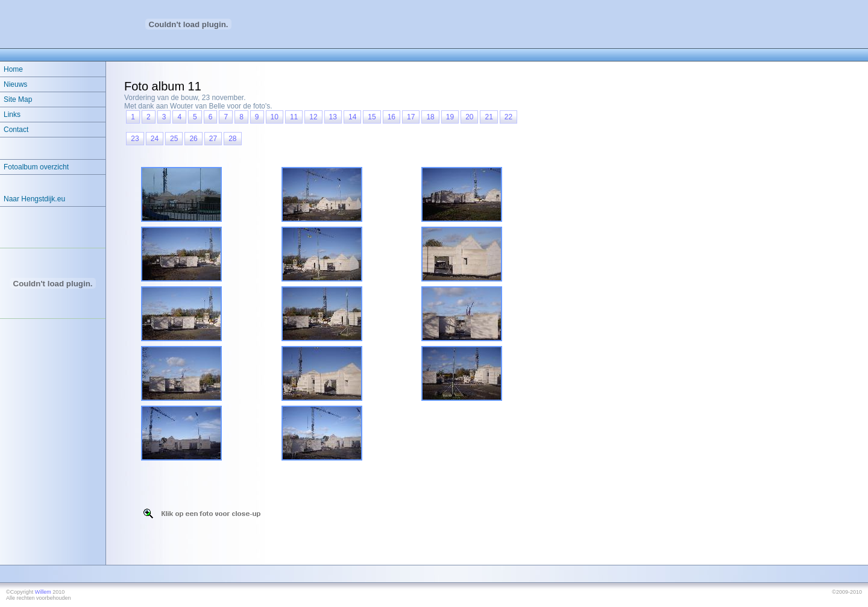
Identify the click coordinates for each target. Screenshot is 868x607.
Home (13, 69)
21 (489, 117)
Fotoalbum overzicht (36, 167)
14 (352, 117)
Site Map (18, 99)
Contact (16, 130)
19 (450, 117)
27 (213, 139)
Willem (43, 592)
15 (372, 117)
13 (333, 117)
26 (193, 139)
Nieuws (15, 84)
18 (430, 117)
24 (155, 139)
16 (392, 117)
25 (174, 139)
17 (411, 117)
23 (135, 139)
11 (294, 117)
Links (12, 115)
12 (313, 117)
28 (232, 139)
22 (508, 117)
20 (469, 117)
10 (275, 117)
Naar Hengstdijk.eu (34, 199)
